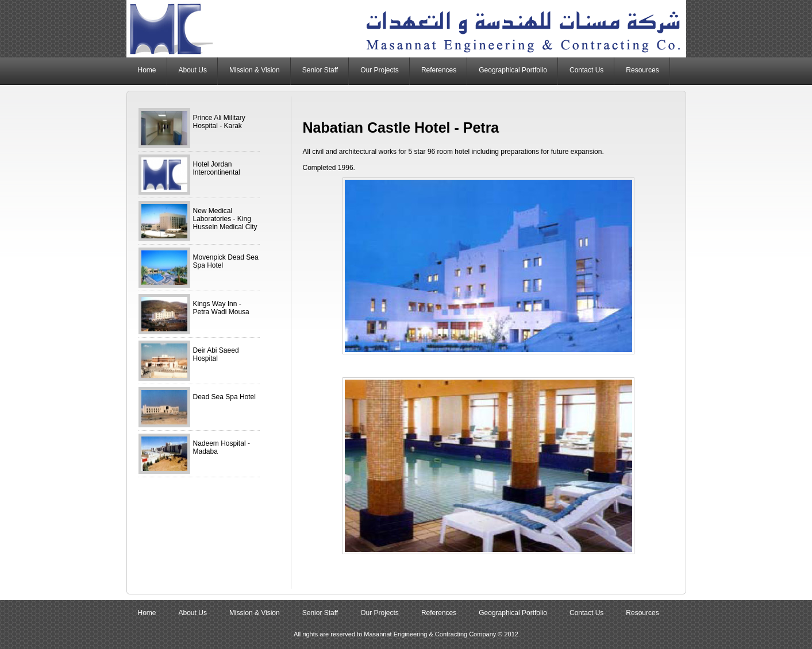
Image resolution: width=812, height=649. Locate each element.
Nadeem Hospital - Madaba (222, 447)
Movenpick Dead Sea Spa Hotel (226, 261)
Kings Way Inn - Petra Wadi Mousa (221, 308)
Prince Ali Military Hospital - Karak (219, 122)
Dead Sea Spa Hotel (224, 397)
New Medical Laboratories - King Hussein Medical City (225, 219)
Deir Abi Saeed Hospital (216, 354)
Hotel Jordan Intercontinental (217, 168)
